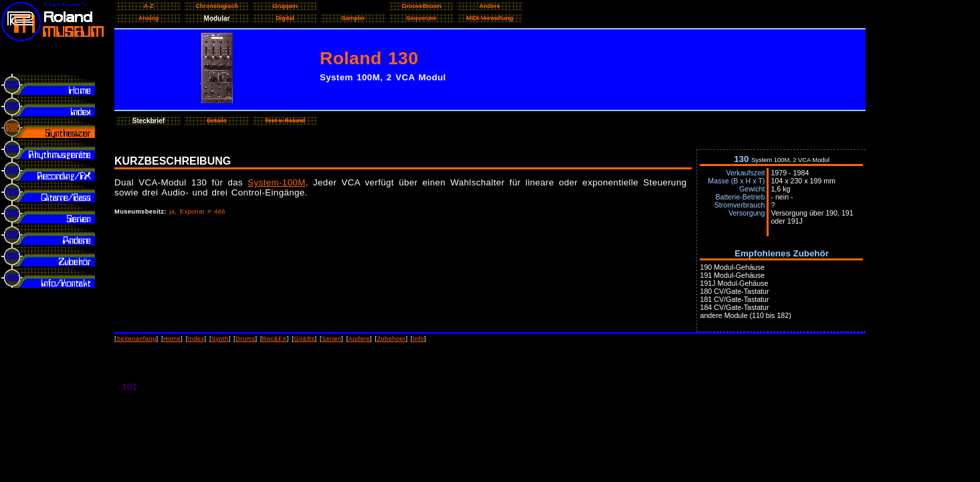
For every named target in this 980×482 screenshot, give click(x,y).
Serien (331, 339)
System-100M (276, 182)
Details (217, 120)
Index (196, 339)
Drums (245, 339)
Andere (359, 339)
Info (418, 339)
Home (172, 339)
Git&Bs (304, 339)
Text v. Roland (285, 120)
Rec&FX (275, 339)
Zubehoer (391, 339)
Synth (220, 339)
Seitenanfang (136, 339)
